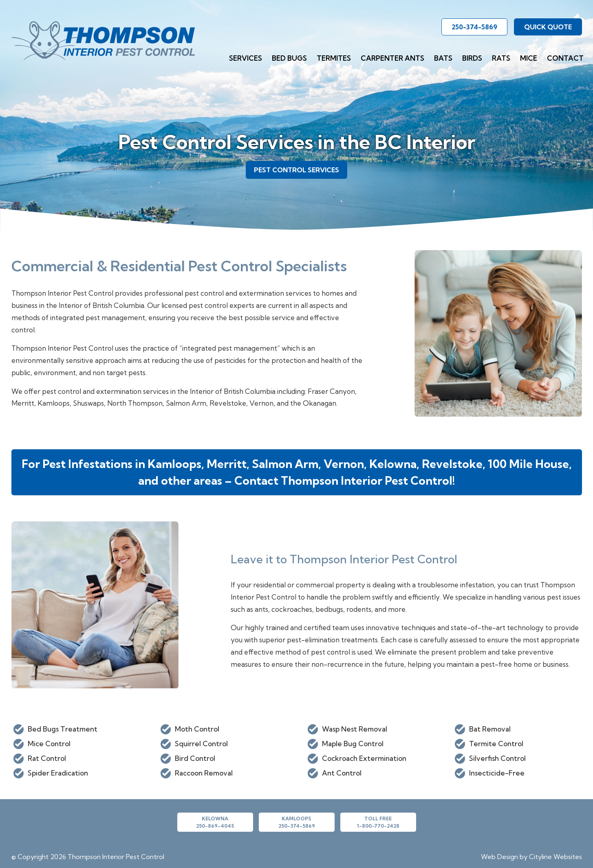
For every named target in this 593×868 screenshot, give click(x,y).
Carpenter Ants (392, 58)
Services (246, 58)
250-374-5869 (474, 27)
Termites (334, 58)
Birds (472, 58)
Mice (529, 58)
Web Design (499, 857)
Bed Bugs (289, 58)
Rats (501, 58)
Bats (443, 58)
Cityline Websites (556, 857)
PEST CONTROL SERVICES (296, 170)
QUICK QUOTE (548, 27)
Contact (565, 58)
